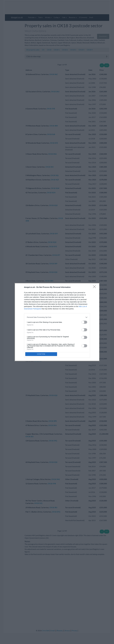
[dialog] (57, 322)
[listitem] (57, 317)
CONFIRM (41, 354)
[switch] (84, 322)
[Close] (95, 287)
